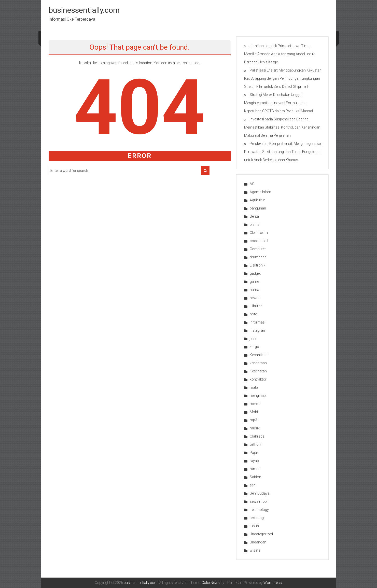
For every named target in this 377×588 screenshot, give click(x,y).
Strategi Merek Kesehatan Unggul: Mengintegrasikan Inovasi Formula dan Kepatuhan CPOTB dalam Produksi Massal (278, 103)
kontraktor (258, 379)
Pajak (254, 453)
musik (255, 428)
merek (255, 404)
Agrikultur (257, 200)
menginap (258, 396)
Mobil (254, 412)
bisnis (255, 225)
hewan (255, 298)
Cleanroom (259, 233)
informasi (258, 322)
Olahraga (257, 436)
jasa (253, 339)
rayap (254, 461)
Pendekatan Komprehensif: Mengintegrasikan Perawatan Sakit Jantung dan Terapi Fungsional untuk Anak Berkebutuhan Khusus (283, 152)
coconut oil (259, 241)
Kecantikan (259, 355)
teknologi (257, 518)
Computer (258, 249)
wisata (255, 550)
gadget (255, 273)
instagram (258, 330)
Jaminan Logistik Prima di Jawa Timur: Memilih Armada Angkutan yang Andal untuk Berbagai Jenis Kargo (279, 54)
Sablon (255, 477)
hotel (254, 314)
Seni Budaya (260, 493)
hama (254, 290)
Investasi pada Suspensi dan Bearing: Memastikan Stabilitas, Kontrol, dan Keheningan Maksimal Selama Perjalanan (282, 127)
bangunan (258, 208)
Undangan (258, 542)
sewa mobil (259, 501)
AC (252, 184)
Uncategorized (261, 534)
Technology (259, 510)
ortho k (255, 444)
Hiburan (256, 306)
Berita (254, 216)
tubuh (254, 526)
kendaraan (258, 363)
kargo (254, 347)
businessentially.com (84, 10)
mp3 (253, 420)
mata (254, 387)
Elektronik (257, 265)
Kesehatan (258, 371)
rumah (255, 469)
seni (253, 485)
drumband (258, 257)
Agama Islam (260, 192)
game (254, 282)
